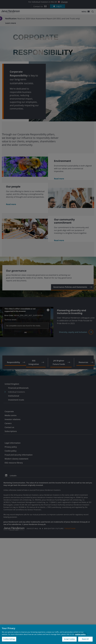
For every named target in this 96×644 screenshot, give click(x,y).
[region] (48, 634)
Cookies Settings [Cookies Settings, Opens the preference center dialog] (9, 639)
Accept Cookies (69, 639)
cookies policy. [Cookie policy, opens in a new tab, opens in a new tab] (80, 634)
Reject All (85, 639)
